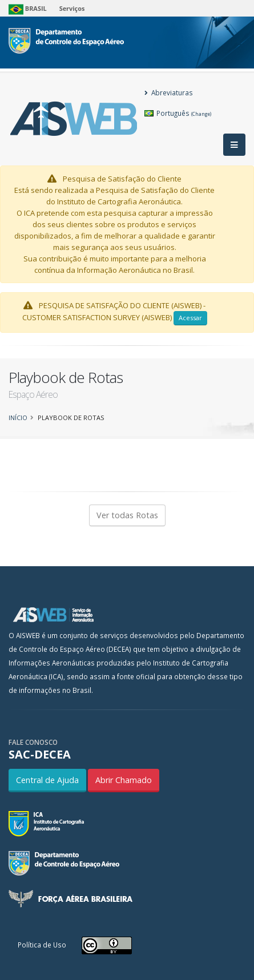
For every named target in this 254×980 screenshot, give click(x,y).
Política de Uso (42, 945)
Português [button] (178, 113)
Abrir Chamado (124, 780)
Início (18, 418)
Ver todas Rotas (127, 515)
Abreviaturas (169, 92)
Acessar (190, 318)
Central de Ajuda (47, 780)
